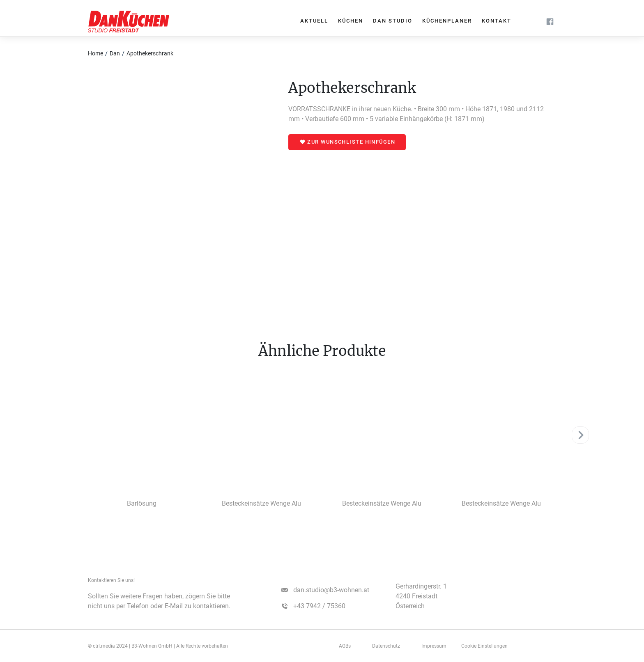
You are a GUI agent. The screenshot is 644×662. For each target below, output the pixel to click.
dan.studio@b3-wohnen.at (331, 590)
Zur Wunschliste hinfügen (351, 142)
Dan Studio (393, 21)
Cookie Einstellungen (484, 646)
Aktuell (314, 21)
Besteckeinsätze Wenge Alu (261, 503)
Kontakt (497, 21)
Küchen (351, 21)
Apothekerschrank (150, 53)
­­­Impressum (434, 646)
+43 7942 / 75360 (319, 606)
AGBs (345, 646)
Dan (115, 53)
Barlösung (142, 503)
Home (95, 53)
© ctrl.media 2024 (108, 646)
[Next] (580, 435)
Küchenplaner (447, 21)
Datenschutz (386, 646)
